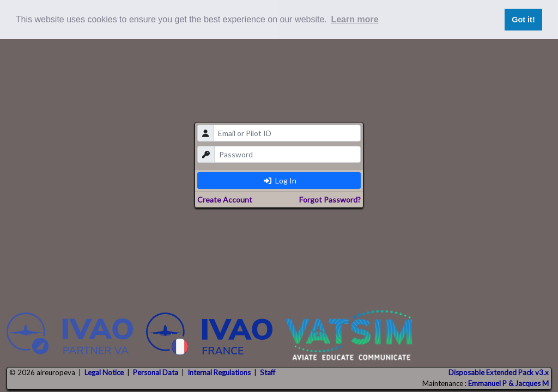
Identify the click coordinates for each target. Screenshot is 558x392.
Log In (280, 180)
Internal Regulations (219, 372)
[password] (288, 154)
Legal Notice (104, 372)
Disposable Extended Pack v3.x (499, 372)
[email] (287, 133)
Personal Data (156, 372)
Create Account (225, 200)
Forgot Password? (330, 200)
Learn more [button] (354, 19)
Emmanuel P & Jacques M (508, 383)
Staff (268, 372)
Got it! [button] (523, 20)
